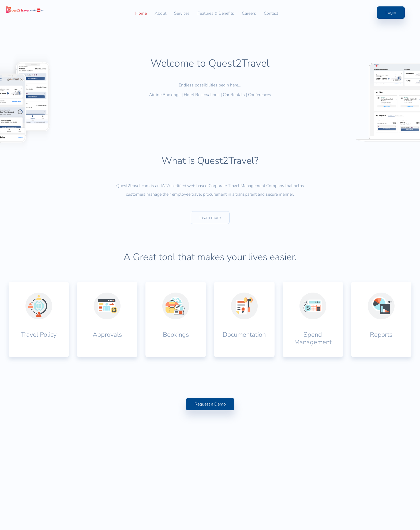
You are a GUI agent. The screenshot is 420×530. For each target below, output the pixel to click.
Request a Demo (210, 486)
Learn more (210, 293)
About (160, 13)
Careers (249, 13)
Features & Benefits (216, 13)
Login (377, 13)
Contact (271, 13)
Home (141, 13)
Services (182, 13)
